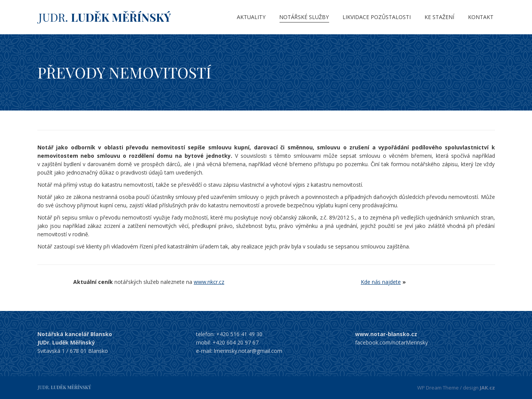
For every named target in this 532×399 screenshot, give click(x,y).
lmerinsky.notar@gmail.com (248, 351)
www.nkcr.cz (209, 282)
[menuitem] (251, 17)
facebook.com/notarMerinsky (391, 342)
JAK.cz (487, 388)
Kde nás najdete (381, 282)
